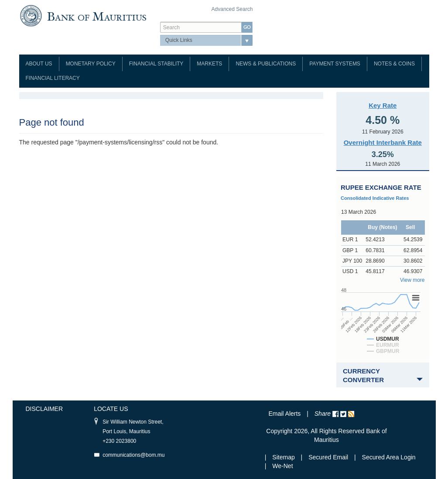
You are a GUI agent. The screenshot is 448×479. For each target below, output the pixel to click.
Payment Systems (335, 64)
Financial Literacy (53, 78)
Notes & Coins (394, 64)
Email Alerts (284, 414)
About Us (39, 64)
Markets (209, 64)
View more (412, 280)
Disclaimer (44, 409)
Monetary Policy (91, 64)
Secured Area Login (389, 457)
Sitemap (284, 457)
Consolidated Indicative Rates (375, 198)
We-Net (282, 466)
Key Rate (383, 105)
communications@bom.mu (133, 455)
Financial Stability (156, 64)
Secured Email (328, 457)
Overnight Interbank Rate (383, 142)
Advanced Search (232, 9)
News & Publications (266, 64)
